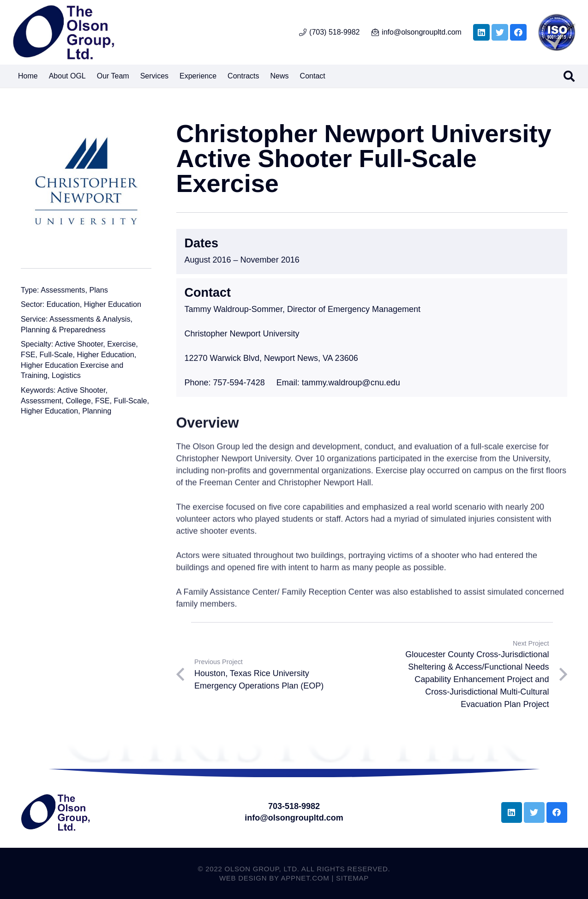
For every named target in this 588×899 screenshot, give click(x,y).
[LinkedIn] (481, 32)
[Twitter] (500, 32)
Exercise (121, 344)
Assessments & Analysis (90, 319)
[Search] (569, 76)
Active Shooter (79, 344)
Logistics (66, 375)
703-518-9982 (294, 806)
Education (63, 304)
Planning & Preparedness (63, 330)
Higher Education (113, 304)
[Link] (63, 32)
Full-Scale (56, 354)
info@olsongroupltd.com (294, 818)
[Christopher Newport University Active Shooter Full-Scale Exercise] (86, 186)
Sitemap (352, 878)
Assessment (41, 401)
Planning (97, 411)
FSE (28, 354)
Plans (99, 290)
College (78, 401)
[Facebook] (518, 32)
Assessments (63, 290)
